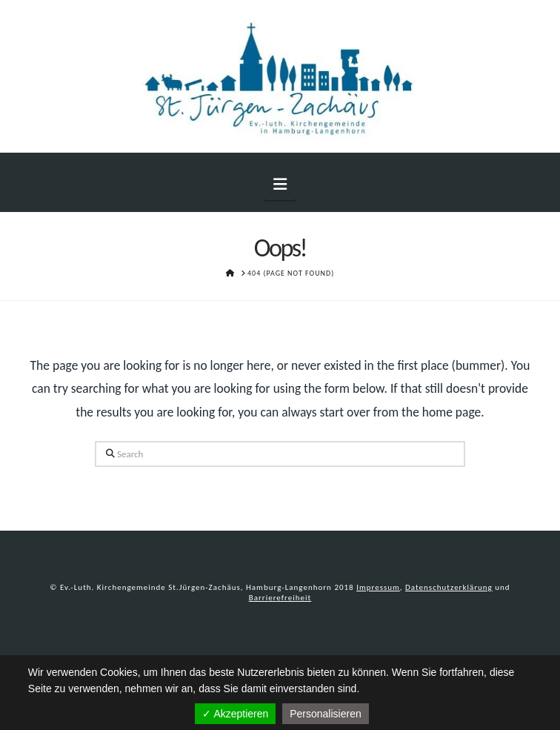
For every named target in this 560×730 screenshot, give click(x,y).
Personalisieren (326, 714)
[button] (280, 185)
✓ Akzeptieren (235, 714)
